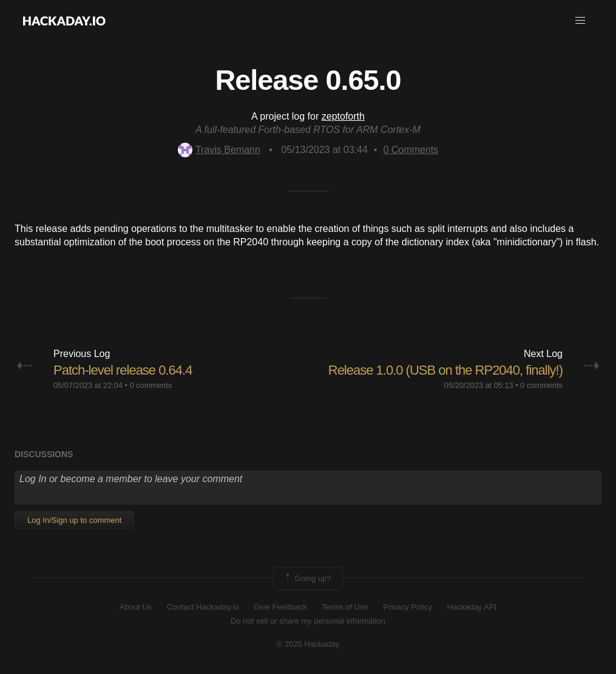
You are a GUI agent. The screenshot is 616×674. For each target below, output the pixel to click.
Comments (411, 150)
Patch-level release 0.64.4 (123, 370)
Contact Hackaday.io (203, 607)
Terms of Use (345, 607)
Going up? (307, 579)
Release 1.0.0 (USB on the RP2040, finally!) (445, 370)
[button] (580, 21)
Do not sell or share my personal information (308, 621)
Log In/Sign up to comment (74, 520)
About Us (136, 607)
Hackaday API (472, 607)
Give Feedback (280, 607)
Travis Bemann (219, 150)
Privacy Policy (408, 607)
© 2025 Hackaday (308, 644)
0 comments (151, 385)
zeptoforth (343, 116)
